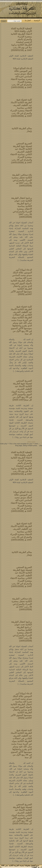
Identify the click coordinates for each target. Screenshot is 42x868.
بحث (4, 21)
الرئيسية (37, 20)
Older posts (31, 442)
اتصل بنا (28, 20)
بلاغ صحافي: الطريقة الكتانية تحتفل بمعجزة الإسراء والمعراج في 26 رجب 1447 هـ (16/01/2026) (22, 180)
